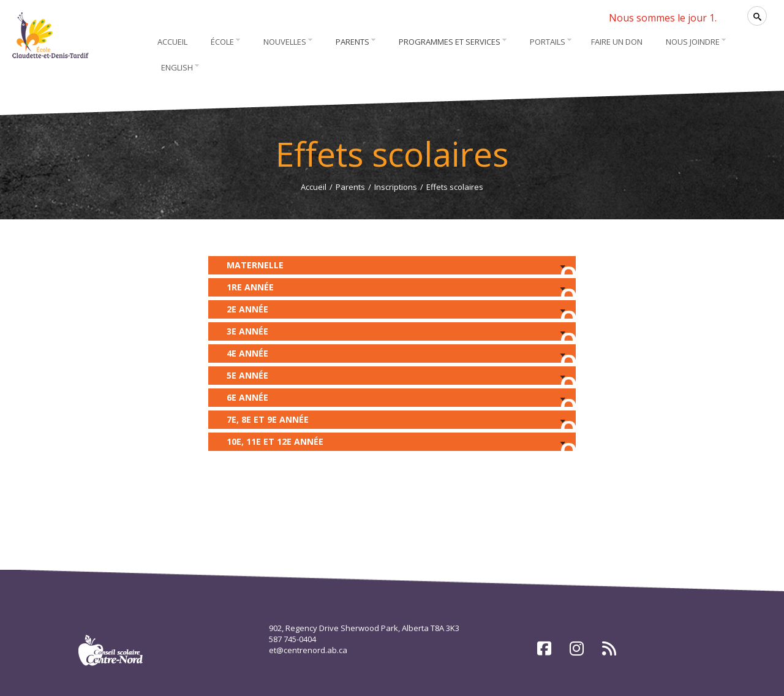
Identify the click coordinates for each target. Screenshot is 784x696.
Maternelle (392, 267)
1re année (392, 289)
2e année (392, 311)
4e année (392, 355)
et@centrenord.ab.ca (308, 650)
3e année (392, 333)
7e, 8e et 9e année (392, 421)
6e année (392, 399)
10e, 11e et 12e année (392, 443)
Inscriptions (396, 187)
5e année (392, 377)
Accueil (314, 187)
